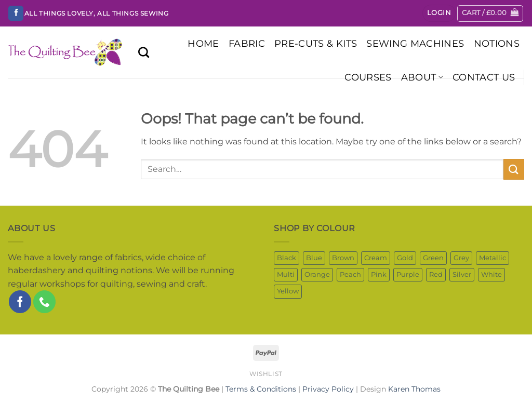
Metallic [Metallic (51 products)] (493, 258)
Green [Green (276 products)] (433, 258)
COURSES (368, 77)
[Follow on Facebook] (16, 14)
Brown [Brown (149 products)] (343, 258)
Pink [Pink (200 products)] (379, 274)
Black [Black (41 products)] (287, 258)
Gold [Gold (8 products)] (405, 258)
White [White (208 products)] (491, 274)
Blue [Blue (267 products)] (314, 258)
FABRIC (247, 43)
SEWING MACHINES (415, 43)
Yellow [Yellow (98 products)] (288, 291)
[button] (439, 13)
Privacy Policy (328, 389)
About (422, 77)
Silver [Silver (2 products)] (462, 274)
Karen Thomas (414, 389)
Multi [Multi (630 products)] (286, 274)
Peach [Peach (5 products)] (350, 274)
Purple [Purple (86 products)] (408, 274)
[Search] (144, 52)
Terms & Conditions (261, 389)
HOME (203, 43)
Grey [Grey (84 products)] (461, 258)
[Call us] (44, 301)
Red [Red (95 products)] (436, 274)
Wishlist (266, 374)
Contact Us (484, 77)
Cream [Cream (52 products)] (376, 258)
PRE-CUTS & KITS (316, 43)
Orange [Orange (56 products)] (317, 274)
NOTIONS (497, 43)
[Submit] (514, 169)
